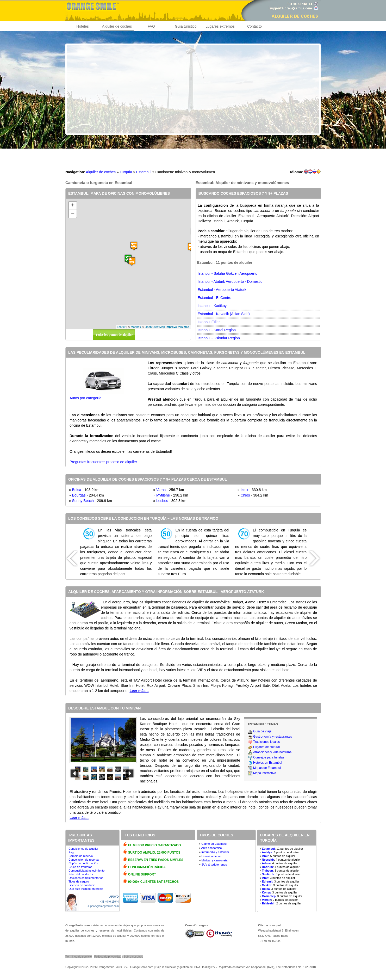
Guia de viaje (262, 731)
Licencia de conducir (82, 885)
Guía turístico (186, 26)
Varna (161, 490)
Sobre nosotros (133, 957)
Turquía (126, 172)
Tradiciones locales (266, 742)
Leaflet (121, 327)
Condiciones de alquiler (83, 849)
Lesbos (162, 501)
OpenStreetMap (155, 327)
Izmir (245, 490)
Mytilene (163, 495)
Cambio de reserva (81, 856)
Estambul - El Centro (214, 298)
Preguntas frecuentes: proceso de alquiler (103, 462)
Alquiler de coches (117, 26)
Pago (72, 852)
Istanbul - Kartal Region (217, 330)
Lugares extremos (220, 26)
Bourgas (79, 495)
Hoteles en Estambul (268, 763)
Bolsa (76, 490)
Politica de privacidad (108, 957)
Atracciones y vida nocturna (272, 752)
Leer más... (139, 691)
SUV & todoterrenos (214, 865)
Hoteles (82, 26)
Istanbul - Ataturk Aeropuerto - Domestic (230, 281)
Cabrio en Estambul (214, 844)
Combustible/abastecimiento (86, 871)
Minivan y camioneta (214, 860)
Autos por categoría (85, 398)
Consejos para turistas (269, 757)
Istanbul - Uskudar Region (219, 338)
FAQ (151, 26)
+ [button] (73, 206)
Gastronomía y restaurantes (273, 737)
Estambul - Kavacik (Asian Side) (224, 314)
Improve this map (178, 327)
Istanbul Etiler (209, 322)
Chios (245, 495)
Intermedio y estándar (215, 852)
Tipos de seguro (79, 881)
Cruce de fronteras (80, 867)
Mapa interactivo (265, 773)
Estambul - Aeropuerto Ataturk (222, 290)
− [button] (73, 214)
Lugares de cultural (266, 747)
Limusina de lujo (212, 856)
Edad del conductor (81, 874)
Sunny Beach (83, 501)
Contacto (254, 26)
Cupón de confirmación (83, 863)
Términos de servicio (79, 957)
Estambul (144, 172)
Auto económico (212, 848)
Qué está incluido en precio (86, 889)
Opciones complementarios (86, 878)
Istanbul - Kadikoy (212, 306)
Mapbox (136, 327)
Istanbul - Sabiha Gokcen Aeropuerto (228, 273)
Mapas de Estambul (267, 768)
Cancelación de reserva (84, 860)
